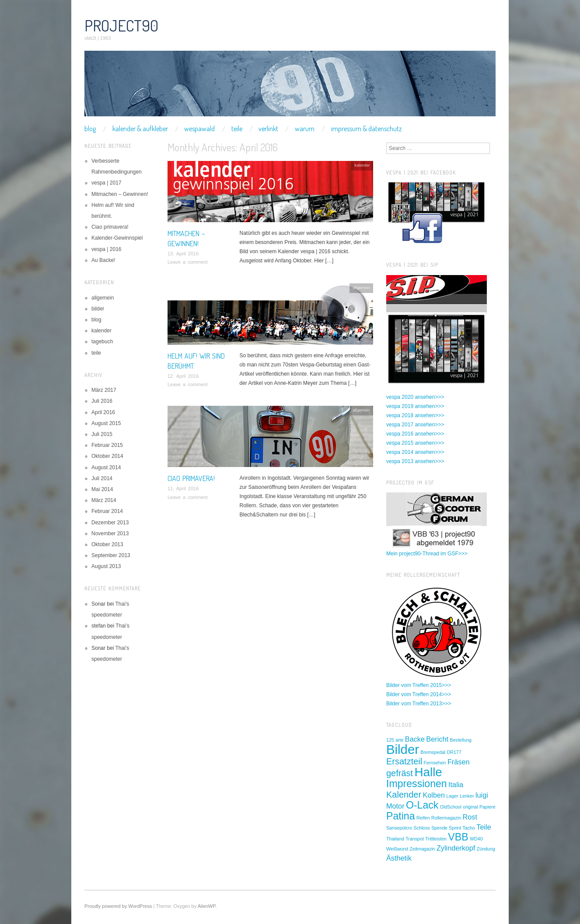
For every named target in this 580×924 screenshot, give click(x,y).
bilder (98, 309)
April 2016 (103, 412)
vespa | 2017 (107, 183)
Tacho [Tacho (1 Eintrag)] (469, 828)
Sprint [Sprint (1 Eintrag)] (455, 828)
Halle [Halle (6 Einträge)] (428, 772)
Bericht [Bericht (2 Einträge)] (437, 739)
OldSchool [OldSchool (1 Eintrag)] (451, 807)
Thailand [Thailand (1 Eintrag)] (395, 839)
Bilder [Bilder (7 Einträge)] (403, 749)
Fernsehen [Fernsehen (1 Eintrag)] (435, 763)
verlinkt (268, 129)
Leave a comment (187, 262)
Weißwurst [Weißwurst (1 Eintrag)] (397, 849)
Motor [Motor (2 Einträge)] (395, 806)
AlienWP (207, 906)
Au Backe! (103, 260)
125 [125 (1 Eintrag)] (390, 740)
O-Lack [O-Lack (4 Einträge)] (422, 805)
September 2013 (111, 555)
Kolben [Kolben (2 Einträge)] (434, 795)
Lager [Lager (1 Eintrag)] (452, 796)
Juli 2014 (102, 478)
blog (90, 129)
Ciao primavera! (191, 478)
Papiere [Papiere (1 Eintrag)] (487, 807)
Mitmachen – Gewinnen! (120, 194)
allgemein (361, 288)
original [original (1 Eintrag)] (470, 807)
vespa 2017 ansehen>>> (415, 425)
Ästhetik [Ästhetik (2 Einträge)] (399, 858)
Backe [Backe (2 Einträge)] (415, 739)
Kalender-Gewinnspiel (117, 238)
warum (305, 129)
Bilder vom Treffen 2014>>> (419, 694)
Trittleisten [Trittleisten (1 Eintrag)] (436, 839)
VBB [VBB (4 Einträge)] (458, 837)
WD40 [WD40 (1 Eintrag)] (476, 839)
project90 (121, 25)
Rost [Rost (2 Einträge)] (470, 817)
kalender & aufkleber (140, 129)
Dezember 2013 (110, 523)
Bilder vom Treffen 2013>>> (419, 704)
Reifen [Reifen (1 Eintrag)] (423, 818)
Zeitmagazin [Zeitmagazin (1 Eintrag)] (422, 849)
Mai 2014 (102, 489)
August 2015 (106, 423)
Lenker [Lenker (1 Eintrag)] (467, 796)
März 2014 (104, 500)
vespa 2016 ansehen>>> (415, 434)
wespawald (199, 129)
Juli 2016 (102, 401)
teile (237, 129)
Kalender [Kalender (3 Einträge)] (404, 795)
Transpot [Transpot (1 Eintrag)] (415, 839)
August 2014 (106, 467)
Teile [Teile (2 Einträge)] (484, 827)
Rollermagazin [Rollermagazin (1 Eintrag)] (446, 818)
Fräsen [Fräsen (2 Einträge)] (459, 762)
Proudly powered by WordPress (118, 906)
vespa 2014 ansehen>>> (415, 452)
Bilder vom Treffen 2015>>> (419, 685)
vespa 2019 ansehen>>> (415, 406)
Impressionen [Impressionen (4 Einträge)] (417, 784)
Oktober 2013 (107, 544)
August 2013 (106, 566)
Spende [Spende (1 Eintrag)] (439, 828)
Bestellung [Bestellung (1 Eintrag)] (461, 740)
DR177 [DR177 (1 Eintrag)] (454, 752)
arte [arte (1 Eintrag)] (399, 740)
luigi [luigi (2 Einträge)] (482, 795)
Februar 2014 (107, 511)
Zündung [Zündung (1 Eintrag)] (486, 849)
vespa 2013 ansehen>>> (415, 461)
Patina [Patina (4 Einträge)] (401, 816)
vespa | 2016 (107, 249)
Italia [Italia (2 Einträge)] (456, 785)
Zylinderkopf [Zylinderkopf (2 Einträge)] (456, 848)
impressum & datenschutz (366, 129)
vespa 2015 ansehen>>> (415, 443)
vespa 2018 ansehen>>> (415, 415)
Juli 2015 (102, 434)
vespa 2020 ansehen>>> (415, 397)
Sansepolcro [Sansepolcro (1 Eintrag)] (399, 828)
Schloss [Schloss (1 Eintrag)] (422, 828)
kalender (362, 165)
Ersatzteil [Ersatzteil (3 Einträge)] (404, 761)
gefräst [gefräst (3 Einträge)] (400, 773)
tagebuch (102, 342)
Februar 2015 (107, 445)
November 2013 (110, 533)
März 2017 (104, 390)
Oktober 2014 (107, 456)
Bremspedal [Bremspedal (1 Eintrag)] (433, 752)
